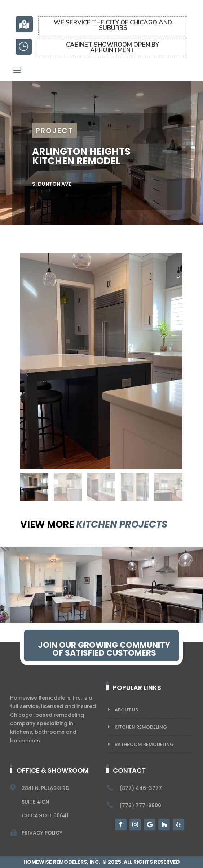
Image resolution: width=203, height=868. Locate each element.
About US (126, 710)
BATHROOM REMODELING (144, 744)
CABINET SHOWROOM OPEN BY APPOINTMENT (112, 48)
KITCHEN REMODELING (141, 727)
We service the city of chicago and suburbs (113, 25)
